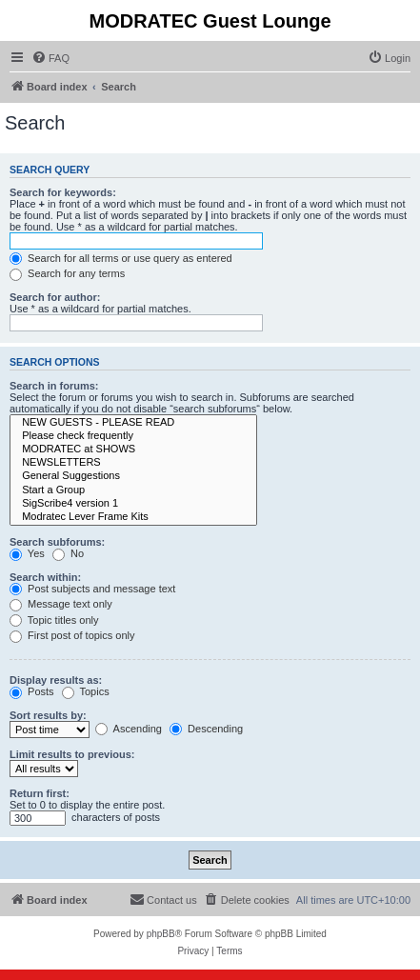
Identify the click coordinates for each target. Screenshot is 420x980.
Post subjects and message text (92, 589)
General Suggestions (133, 476)
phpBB (161, 934)
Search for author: (55, 297)
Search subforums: (57, 542)
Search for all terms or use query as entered (121, 258)
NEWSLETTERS (133, 463)
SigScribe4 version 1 (133, 504)
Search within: (45, 577)
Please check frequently (133, 436)
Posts (32, 691)
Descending (206, 729)
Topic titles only (54, 620)
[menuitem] (50, 58)
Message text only (61, 604)
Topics (86, 691)
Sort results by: (48, 715)
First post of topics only (72, 635)
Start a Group (133, 490)
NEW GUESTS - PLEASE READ (133, 423)
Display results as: (56, 680)
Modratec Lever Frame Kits (133, 517)
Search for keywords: (63, 192)
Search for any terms (67, 273)
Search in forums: (54, 386)
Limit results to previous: (72, 754)
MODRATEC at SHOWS (133, 450)
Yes (27, 553)
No (68, 553)
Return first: (40, 793)
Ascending (129, 729)
